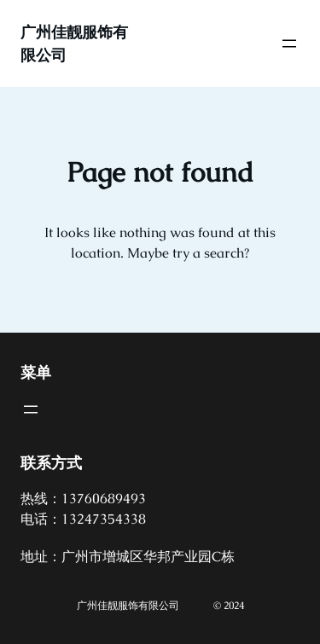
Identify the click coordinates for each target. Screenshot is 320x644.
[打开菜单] (289, 44)
